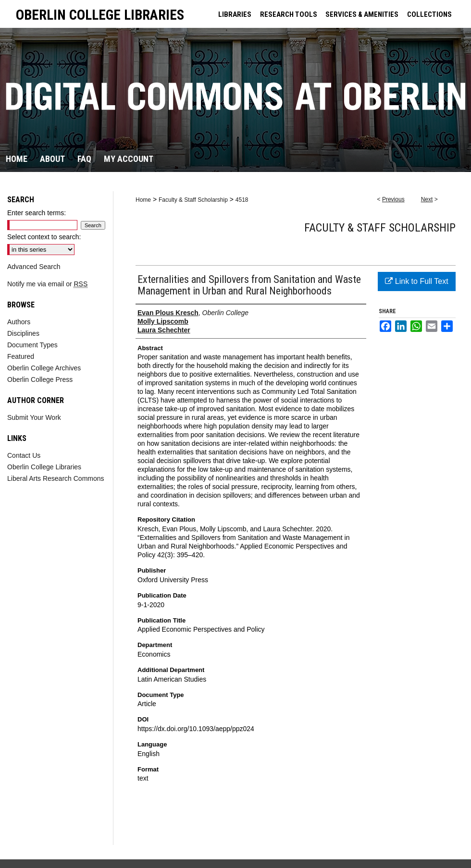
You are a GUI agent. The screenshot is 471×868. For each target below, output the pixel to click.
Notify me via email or (47, 284)
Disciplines (23, 333)
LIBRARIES (235, 14)
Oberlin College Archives (44, 368)
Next (427, 199)
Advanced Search (34, 267)
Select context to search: (44, 237)
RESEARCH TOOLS (289, 14)
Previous (393, 199)
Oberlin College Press (40, 379)
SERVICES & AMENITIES (362, 14)
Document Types (32, 345)
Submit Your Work (34, 417)
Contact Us (24, 455)
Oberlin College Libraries (44, 467)
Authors (19, 322)
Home (143, 200)
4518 (242, 200)
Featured (21, 356)
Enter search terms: (37, 213)
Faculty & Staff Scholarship (193, 200)
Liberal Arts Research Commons (56, 478)
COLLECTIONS (429, 14)
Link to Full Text (416, 281)
